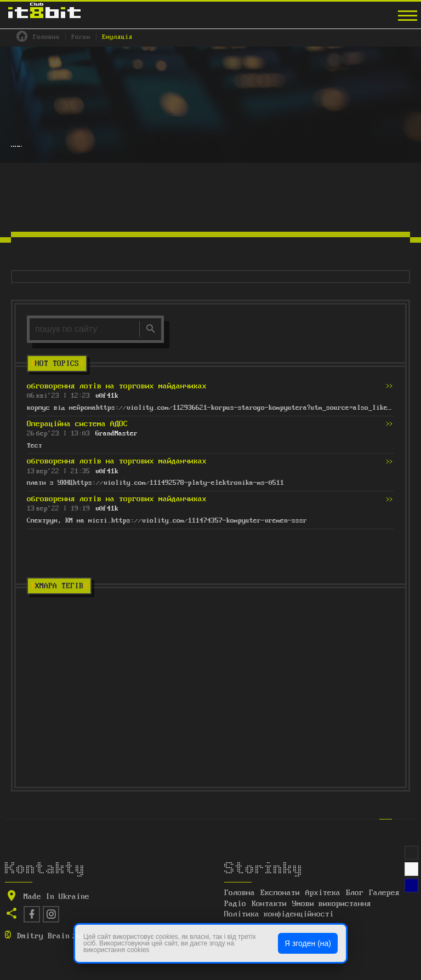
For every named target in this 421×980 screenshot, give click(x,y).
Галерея (384, 893)
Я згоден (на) (308, 943)
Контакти (269, 904)
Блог (355, 893)
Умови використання (332, 904)
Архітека (323, 893)
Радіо (235, 904)
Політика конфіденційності (279, 914)
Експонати (280, 893)
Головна (240, 893)
